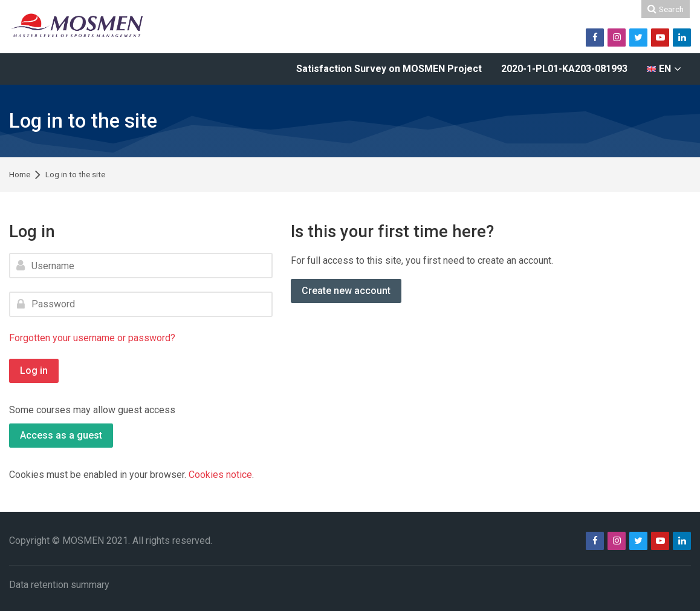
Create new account (346, 291)
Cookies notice (220, 475)
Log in (34, 371)
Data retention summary (59, 585)
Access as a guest (61, 435)
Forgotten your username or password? (92, 338)
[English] (664, 69)
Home (20, 175)
